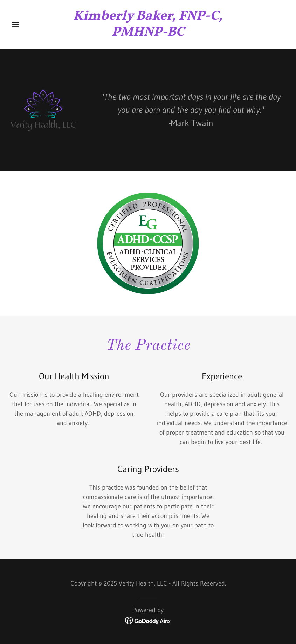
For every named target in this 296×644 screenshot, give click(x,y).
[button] (29, 25)
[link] (148, 34)
